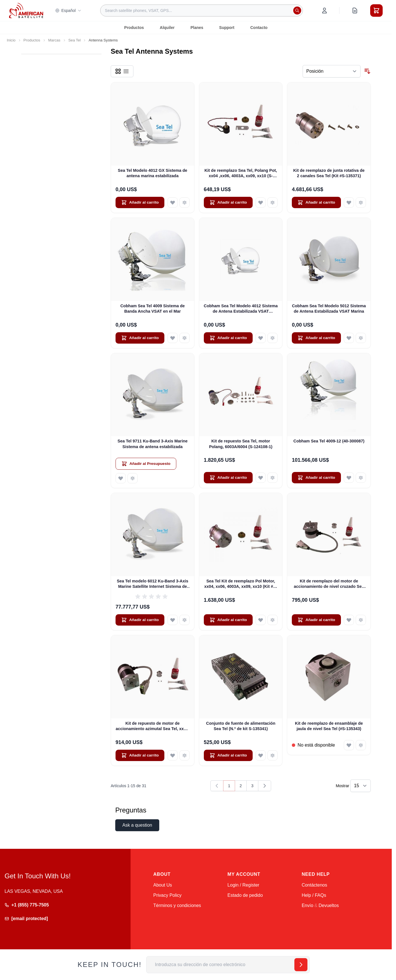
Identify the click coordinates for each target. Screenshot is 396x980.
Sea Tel (75, 40)
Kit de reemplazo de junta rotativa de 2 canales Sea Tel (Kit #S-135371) (329, 173)
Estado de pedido (245, 895)
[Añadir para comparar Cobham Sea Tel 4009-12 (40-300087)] (361, 478)
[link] (217, 786)
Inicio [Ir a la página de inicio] (11, 40)
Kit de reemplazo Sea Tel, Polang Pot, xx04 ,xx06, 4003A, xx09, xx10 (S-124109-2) (241, 174)
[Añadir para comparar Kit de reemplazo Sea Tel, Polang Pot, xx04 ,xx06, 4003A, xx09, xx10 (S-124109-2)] (273, 202)
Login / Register (243, 885)
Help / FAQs (314, 895)
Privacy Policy (167, 895)
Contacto (259, 28)
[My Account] (324, 11)
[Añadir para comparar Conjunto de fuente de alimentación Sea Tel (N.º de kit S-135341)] (273, 755)
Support (227, 28)
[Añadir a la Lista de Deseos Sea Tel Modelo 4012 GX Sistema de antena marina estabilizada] (173, 202)
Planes (197, 28)
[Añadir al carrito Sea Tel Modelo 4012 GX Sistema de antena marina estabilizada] (140, 202)
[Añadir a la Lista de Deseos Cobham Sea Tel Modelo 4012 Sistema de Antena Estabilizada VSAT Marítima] (261, 338)
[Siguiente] (265, 786)
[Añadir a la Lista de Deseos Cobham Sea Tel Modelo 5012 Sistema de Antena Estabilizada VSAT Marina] (349, 338)
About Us (163, 885)
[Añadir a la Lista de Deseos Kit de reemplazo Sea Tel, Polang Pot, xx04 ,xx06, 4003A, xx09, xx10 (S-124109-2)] (261, 202)
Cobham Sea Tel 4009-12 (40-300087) (329, 441)
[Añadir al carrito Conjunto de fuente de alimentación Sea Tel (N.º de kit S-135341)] (228, 755)
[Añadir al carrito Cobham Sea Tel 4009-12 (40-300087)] (316, 478)
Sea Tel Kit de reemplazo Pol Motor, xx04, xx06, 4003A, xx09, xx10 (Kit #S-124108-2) (241, 584)
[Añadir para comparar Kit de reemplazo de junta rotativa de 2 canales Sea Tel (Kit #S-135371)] (361, 202)
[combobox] (202, 11)
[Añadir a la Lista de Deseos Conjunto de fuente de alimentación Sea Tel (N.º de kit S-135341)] (261, 755)
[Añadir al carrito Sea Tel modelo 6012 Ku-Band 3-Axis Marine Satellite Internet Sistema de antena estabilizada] (140, 620)
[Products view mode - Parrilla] (118, 71)
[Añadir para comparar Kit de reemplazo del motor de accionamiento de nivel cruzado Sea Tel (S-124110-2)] (361, 620)
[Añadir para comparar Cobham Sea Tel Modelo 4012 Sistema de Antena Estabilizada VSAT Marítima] (273, 338)
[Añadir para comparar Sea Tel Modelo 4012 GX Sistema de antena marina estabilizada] (185, 202)
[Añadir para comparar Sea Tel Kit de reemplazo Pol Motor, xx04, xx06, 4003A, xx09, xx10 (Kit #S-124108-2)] (273, 620)
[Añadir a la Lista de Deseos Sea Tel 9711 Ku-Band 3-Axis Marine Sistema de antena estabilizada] (121, 478)
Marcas (54, 40)
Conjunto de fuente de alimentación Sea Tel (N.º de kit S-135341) (241, 726)
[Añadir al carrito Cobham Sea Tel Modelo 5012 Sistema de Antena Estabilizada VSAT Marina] (316, 338)
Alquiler (167, 28)
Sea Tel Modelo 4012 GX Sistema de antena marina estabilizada (152, 173)
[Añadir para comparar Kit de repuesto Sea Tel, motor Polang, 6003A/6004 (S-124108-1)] (273, 478)
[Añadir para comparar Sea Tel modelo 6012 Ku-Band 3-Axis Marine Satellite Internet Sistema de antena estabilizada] (185, 620)
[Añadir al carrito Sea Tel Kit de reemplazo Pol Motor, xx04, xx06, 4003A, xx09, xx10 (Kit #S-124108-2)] (228, 620)
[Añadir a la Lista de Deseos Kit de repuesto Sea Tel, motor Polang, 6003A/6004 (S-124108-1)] (261, 478)
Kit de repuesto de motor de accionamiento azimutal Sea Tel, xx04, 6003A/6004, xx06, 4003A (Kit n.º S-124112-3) (152, 726)
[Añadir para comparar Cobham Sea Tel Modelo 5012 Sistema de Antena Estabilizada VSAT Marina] (361, 338)
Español (68, 11)
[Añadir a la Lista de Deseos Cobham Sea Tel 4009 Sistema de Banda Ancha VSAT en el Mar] (173, 338)
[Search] (297, 11)
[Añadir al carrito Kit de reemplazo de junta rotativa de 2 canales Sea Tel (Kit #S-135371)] (316, 202)
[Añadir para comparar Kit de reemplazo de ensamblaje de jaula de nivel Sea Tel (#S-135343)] (361, 745)
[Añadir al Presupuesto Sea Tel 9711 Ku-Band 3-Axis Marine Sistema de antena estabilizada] (146, 464)
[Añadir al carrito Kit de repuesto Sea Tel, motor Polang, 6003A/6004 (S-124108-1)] (228, 478)
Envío (308, 905)
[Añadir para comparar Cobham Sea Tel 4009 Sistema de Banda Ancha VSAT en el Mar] (185, 338)
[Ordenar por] (332, 71)
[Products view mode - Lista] (126, 71)
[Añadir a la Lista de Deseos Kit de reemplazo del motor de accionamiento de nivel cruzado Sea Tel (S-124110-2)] (349, 620)
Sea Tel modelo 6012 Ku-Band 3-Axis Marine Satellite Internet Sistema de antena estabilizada (153, 584)
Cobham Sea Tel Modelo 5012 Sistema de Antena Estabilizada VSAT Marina (329, 309)
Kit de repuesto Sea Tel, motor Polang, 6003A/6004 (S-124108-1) (241, 444)
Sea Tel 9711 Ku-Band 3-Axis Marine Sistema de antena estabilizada (153, 444)
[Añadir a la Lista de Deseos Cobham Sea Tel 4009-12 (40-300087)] (349, 478)
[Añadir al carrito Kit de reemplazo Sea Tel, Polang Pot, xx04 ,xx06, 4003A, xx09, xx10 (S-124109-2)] (228, 202)
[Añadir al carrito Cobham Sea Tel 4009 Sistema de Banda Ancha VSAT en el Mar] (140, 338)
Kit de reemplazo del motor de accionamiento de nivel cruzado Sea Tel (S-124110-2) (329, 584)
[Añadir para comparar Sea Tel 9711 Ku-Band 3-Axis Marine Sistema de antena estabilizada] (133, 478)
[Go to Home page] (26, 10)
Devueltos (329, 905)
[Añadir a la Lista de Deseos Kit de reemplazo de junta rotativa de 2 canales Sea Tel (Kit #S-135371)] (349, 202)
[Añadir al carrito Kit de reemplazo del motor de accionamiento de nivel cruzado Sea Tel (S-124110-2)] (316, 620)
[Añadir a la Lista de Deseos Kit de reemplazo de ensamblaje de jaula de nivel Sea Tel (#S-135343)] (349, 745)
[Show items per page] (361, 786)
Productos (134, 28)
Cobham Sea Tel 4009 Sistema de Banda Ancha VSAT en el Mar (153, 309)
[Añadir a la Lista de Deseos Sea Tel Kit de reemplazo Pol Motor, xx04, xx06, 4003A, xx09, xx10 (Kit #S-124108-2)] (261, 620)
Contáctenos (315, 885)
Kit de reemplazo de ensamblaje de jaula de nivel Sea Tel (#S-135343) (329, 726)
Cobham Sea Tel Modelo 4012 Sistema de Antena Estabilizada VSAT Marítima (241, 309)
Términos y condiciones (177, 905)
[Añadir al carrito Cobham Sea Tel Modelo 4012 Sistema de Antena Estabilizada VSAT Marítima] (228, 338)
